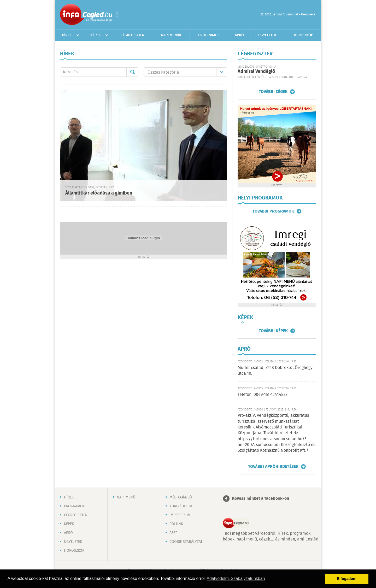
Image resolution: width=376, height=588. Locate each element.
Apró (239, 35)
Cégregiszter (133, 35)
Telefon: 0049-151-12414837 (263, 395)
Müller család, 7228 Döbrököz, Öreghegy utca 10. (275, 371)
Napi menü (126, 497)
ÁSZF (173, 533)
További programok (273, 211)
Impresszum (180, 515)
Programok (209, 35)
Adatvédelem (181, 506)
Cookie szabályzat (186, 542)
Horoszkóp (303, 35)
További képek (273, 331)
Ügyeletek (267, 35)
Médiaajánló (181, 497)
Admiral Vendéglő (256, 72)
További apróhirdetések (273, 467)
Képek (96, 35)
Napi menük (171, 35)
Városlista (117, 15)
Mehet (132, 72)
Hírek (67, 35)
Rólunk (176, 524)
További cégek (273, 92)
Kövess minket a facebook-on (260, 499)
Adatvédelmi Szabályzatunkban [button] (236, 578)
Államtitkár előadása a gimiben (99, 193)
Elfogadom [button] (347, 579)
